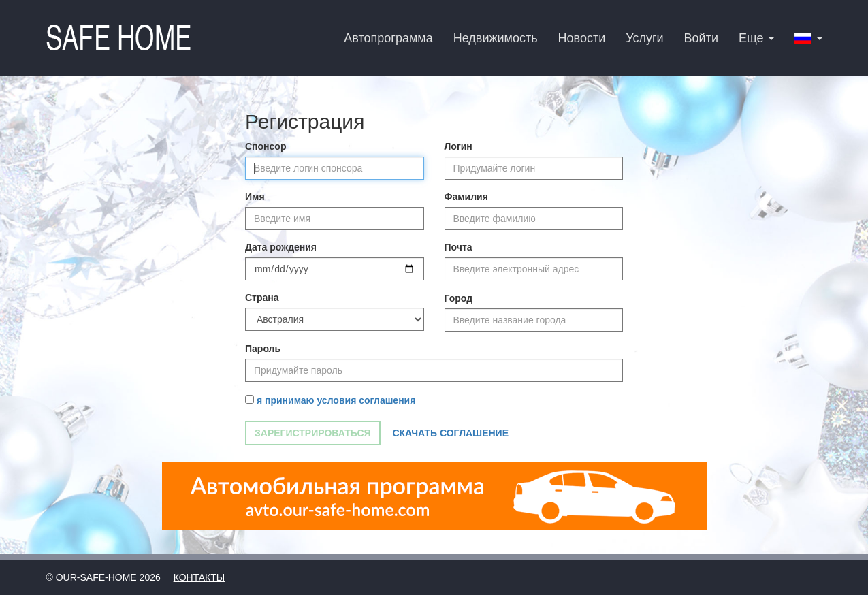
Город (459, 298)
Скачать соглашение (450, 433)
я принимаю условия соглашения (336, 400)
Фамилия (466, 197)
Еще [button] (756, 38)
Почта (459, 247)
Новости (582, 38)
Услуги (644, 38)
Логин (459, 146)
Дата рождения (281, 247)
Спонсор (266, 146)
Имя (255, 197)
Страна (262, 297)
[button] (808, 38)
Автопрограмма (388, 38)
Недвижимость (496, 38)
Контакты (199, 577)
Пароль (263, 349)
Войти (701, 38)
